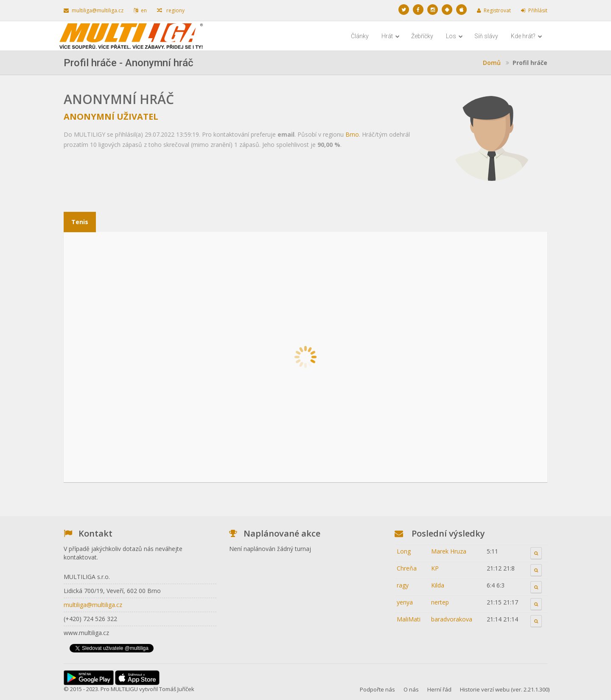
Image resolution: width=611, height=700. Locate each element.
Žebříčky (422, 36)
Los (454, 36)
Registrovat (494, 10)
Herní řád (439, 689)
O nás (411, 689)
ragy (403, 585)
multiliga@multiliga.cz (94, 10)
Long (404, 551)
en (140, 10)
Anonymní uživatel (111, 117)
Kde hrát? (527, 36)
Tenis (80, 222)
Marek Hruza (449, 551)
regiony (171, 10)
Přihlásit (534, 10)
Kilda (438, 585)
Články (360, 36)
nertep (440, 602)
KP (435, 568)
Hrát (391, 36)
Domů (492, 63)
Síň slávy (486, 36)
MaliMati (409, 619)
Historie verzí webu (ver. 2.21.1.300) (505, 689)
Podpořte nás (377, 689)
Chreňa (407, 568)
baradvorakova (452, 619)
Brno (352, 134)
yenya (405, 602)
